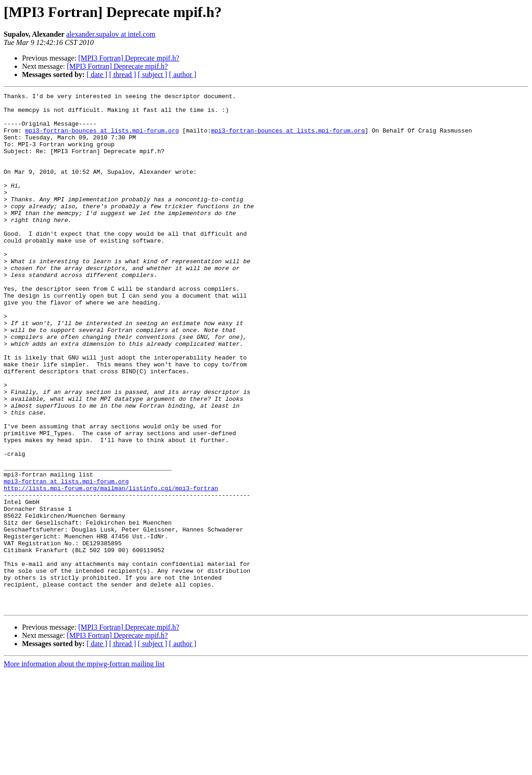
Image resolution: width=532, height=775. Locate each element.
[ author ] (183, 75)
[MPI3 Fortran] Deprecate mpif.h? (129, 58)
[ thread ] (123, 75)
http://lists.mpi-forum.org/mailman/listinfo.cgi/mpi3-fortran (111, 568)
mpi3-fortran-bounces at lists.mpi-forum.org (102, 138)
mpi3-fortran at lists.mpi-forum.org (66, 559)
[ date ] (97, 75)
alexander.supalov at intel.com (111, 34)
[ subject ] (153, 75)
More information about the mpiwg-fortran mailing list (84, 767)
